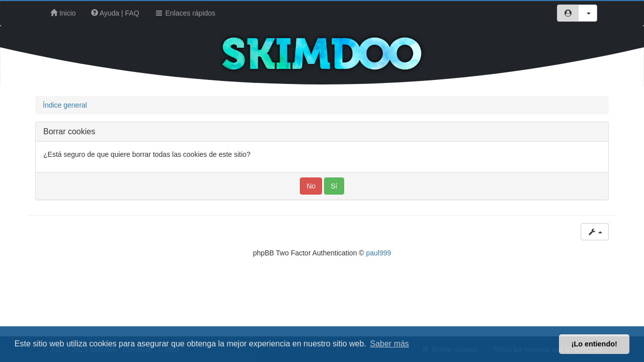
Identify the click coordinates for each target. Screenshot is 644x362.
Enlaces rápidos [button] (185, 13)
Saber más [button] (390, 344)
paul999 (379, 253)
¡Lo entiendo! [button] (594, 344)
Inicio (63, 13)
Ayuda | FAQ (115, 13)
